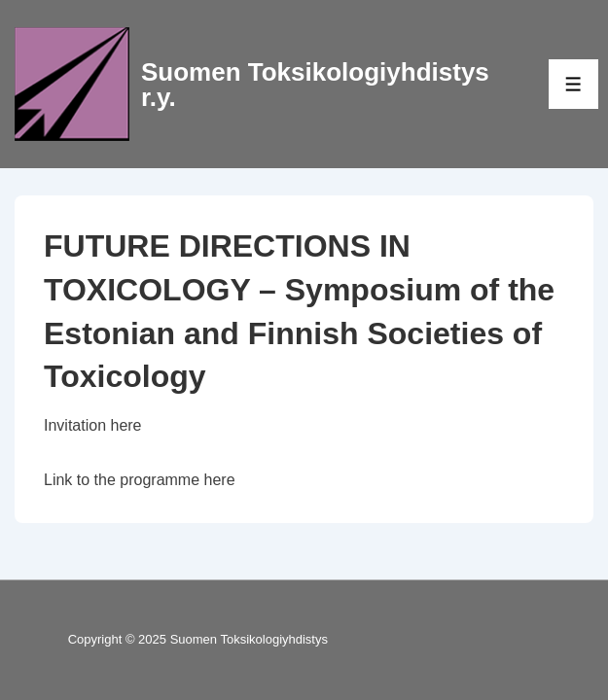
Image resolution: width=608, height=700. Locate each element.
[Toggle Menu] (573, 84)
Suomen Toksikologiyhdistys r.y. (315, 85)
